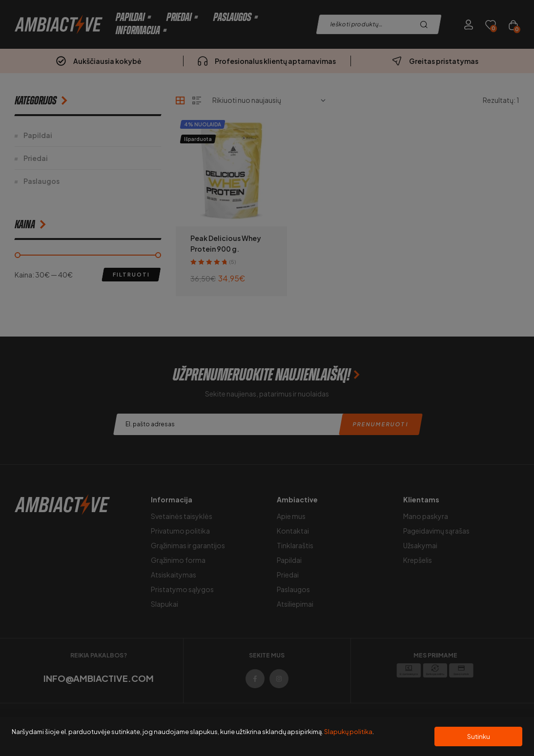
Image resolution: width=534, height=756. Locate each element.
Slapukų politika (348, 732)
